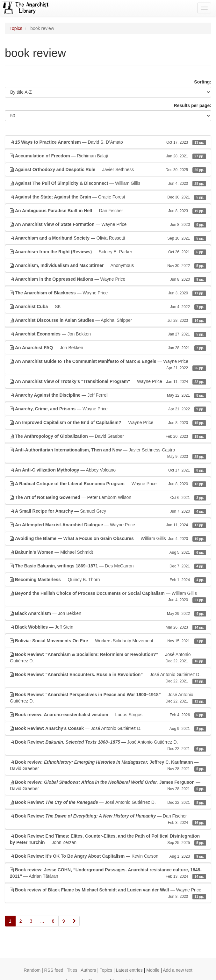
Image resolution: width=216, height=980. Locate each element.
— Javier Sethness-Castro (108, 453)
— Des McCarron (108, 566)
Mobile (153, 970)
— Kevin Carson (108, 856)
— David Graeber (108, 436)
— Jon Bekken (108, 334)
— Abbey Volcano (108, 470)
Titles (72, 970)
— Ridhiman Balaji (108, 156)
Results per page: (193, 105)
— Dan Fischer (108, 211)
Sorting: (203, 82)
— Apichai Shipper (108, 320)
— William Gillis (108, 183)
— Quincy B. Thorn (108, 580)
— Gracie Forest (108, 197)
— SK (108, 306)
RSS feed (54, 970)
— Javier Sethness (108, 169)
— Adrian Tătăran (108, 873)
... (42, 921)
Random (32, 970)
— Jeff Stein (108, 627)
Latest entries (129, 970)
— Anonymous (108, 265)
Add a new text (178, 970)
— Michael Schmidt (108, 552)
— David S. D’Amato (108, 142)
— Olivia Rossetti (108, 238)
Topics (16, 28)
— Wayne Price (108, 224)
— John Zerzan (108, 839)
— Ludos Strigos (108, 715)
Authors (88, 970)
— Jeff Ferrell (108, 395)
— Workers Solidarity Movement (108, 641)
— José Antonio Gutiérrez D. (108, 658)
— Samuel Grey (108, 511)
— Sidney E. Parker (108, 252)
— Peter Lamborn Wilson (108, 497)
